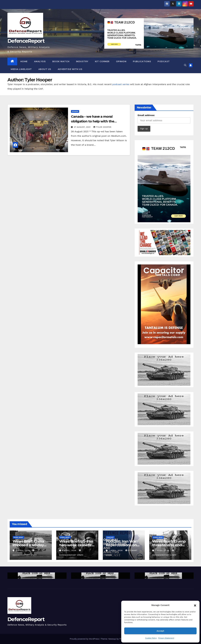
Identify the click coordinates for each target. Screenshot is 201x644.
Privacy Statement (166, 638)
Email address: (146, 115)
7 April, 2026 (116, 550)
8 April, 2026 (70, 550)
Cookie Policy (151, 638)
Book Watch (61, 61)
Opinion (121, 61)
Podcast (164, 61)
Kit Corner (102, 61)
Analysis (40, 61)
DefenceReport (26, 41)
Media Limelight (21, 69)
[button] (195, 605)
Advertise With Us (70, 69)
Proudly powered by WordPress (85, 639)
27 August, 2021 (83, 127)
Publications (142, 61)
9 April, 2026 (23, 550)
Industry (82, 61)
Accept (160, 631)
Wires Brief (18, 537)
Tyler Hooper (102, 127)
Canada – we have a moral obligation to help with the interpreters (93, 121)
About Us (45, 69)
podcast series (121, 84)
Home (24, 61)
